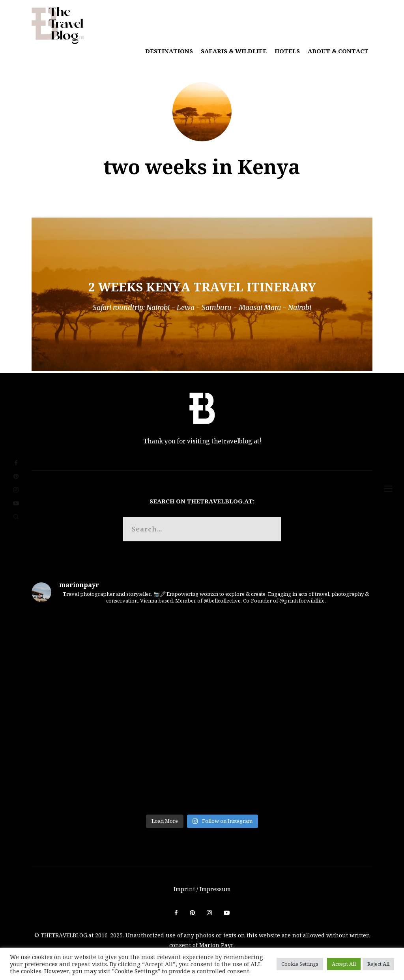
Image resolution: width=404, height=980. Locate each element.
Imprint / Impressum (202, 889)
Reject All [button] (378, 964)
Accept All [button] (344, 964)
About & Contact (338, 51)
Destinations (169, 51)
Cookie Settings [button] (300, 964)
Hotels (287, 51)
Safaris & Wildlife (234, 51)
